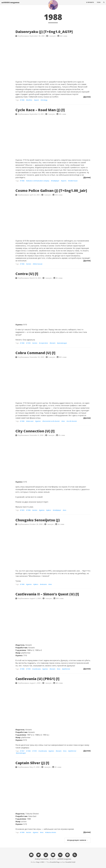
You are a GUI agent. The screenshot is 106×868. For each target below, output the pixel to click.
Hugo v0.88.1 (40, 862)
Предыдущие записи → (78, 840)
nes (64, 421)
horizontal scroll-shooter (52, 421)
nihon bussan (38, 264)
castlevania (37, 669)
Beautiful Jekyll (70, 862)
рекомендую (62, 343)
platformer (67, 669)
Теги (99, 4)
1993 (35, 751)
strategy (45, 100)
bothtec (30, 100)
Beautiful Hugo (55, 862)
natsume (44, 584)
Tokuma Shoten (32, 814)
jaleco (49, 510)
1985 (23, 510)
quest (37, 100)
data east (30, 421)
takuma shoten (51, 832)
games (38, 421)
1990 (29, 343)
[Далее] (87, 97)
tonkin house (73, 181)
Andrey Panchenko (42, 859)
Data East (32, 816)
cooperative (44, 343)
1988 (23, 100)
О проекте (90, 4)
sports (64, 181)
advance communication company (38, 181)
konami (53, 343)
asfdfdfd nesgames (10, 4)
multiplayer (56, 181)
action (29, 264)
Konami (29, 645)
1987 (23, 751)
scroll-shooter (72, 421)
